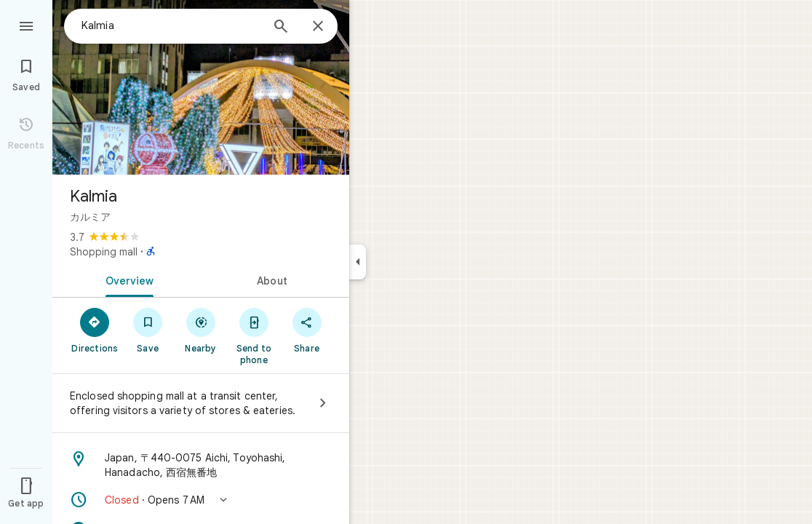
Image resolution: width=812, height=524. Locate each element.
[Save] (148, 330)
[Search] (281, 28)
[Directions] (95, 330)
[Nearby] (201, 330)
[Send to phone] (254, 336)
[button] (201, 500)
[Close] (318, 27)
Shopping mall (104, 252)
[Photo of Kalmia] (201, 87)
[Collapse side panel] (358, 262)
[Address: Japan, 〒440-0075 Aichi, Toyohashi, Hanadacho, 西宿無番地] (201, 465)
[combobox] (171, 25)
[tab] (127, 279)
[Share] (307, 330)
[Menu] (26, 25)
